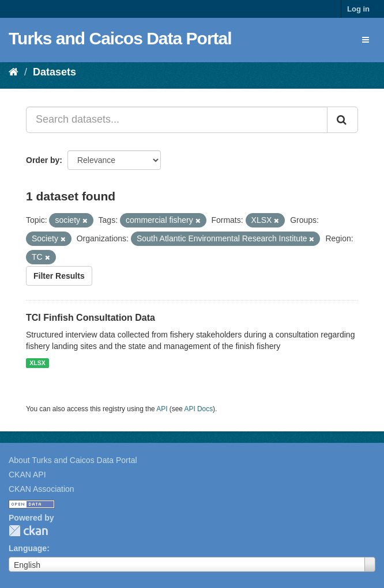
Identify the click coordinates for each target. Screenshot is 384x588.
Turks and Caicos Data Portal (120, 38)
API (162, 409)
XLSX (37, 363)
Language (28, 548)
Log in (358, 9)
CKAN (28, 531)
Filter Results (59, 276)
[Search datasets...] (177, 120)
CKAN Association (42, 489)
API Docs (199, 409)
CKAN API (27, 475)
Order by (43, 160)
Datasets (54, 72)
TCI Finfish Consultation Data (91, 318)
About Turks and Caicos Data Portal (73, 460)
